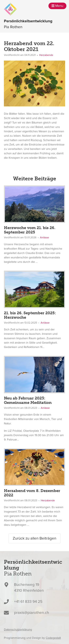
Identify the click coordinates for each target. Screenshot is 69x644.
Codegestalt (53, 638)
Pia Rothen (28, 24)
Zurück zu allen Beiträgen (34, 538)
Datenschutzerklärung (18, 630)
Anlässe (44, 238)
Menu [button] (57, 6)
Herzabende (46, 55)
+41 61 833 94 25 (28, 602)
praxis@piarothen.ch (31, 613)
